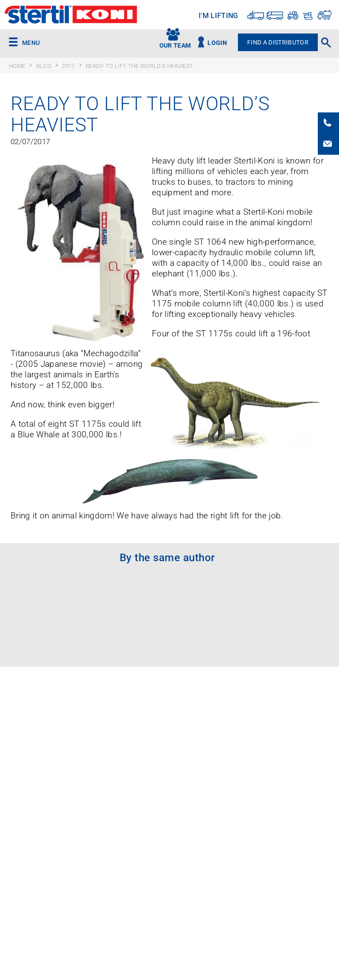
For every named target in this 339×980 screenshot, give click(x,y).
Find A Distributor (278, 43)
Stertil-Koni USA (71, 15)
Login (217, 43)
